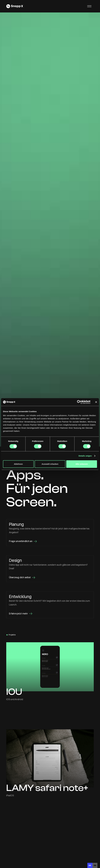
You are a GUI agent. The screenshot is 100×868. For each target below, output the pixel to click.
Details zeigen (85, 456)
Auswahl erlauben (50, 464)
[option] (95, 865)
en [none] (95, 865)
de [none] (90, 865)
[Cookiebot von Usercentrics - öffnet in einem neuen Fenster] (79, 402)
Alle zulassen (82, 464)
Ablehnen (18, 464)
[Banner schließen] (96, 402)
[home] (15, 6)
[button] (89, 6)
